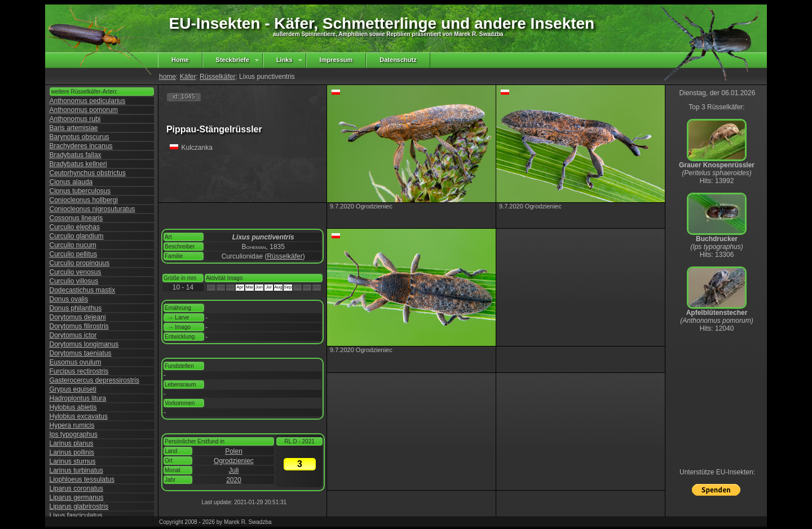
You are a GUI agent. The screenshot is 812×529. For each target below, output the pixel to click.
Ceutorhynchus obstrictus (88, 173)
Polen (234, 451)
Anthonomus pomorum (84, 110)
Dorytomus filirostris (79, 326)
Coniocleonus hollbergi (84, 200)
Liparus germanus (77, 497)
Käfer (188, 77)
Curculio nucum (73, 245)
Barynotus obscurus (80, 137)
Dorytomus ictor (73, 335)
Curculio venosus (76, 272)
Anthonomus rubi (75, 119)
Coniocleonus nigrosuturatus (92, 209)
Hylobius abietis (73, 407)
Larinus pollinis (72, 452)
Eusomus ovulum (76, 362)
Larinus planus (72, 443)
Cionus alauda (71, 182)
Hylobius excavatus (79, 416)
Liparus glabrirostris (79, 506)
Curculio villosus (74, 281)
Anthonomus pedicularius (88, 101)
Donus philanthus (76, 308)
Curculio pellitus (74, 254)
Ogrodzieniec (234, 461)
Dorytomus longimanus (84, 344)
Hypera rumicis (72, 425)
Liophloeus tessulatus (82, 479)
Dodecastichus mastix (83, 290)
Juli (233, 470)
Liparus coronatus (76, 488)
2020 (234, 480)
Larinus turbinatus (76, 470)
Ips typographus (74, 434)
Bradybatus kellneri (78, 164)
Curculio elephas (75, 227)
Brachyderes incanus (81, 146)
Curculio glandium (77, 236)
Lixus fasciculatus (76, 515)
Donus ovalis (69, 299)
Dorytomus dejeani (78, 317)
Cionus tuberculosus (80, 191)
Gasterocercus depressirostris (94, 380)
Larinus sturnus (73, 461)
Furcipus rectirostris (79, 371)
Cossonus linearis (76, 218)
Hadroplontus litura (78, 398)
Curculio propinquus (80, 263)
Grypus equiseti (73, 389)
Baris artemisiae (74, 128)
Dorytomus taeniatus (81, 353)
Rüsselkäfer (217, 77)
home (167, 77)
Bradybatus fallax (76, 155)
